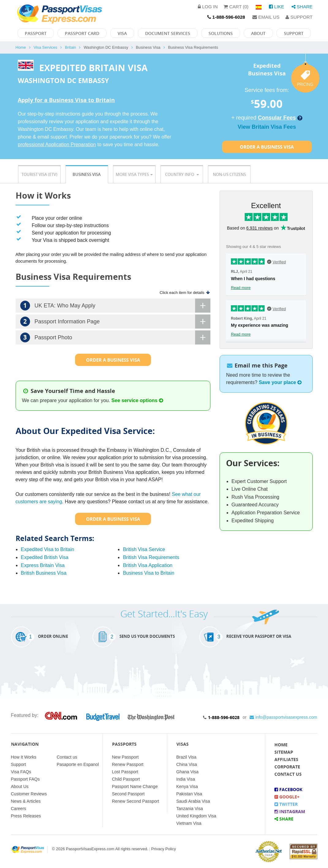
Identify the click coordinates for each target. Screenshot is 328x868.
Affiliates (286, 759)
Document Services (168, 33)
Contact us (67, 757)
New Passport (125, 757)
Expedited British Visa (45, 557)
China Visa (187, 764)
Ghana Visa (188, 772)
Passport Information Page (115, 322)
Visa (122, 33)
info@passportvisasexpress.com (283, 717)
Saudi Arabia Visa (193, 801)
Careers (19, 809)
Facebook (288, 789)
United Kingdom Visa (196, 816)
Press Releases (26, 816)
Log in (208, 7)
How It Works (24, 757)
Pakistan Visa (189, 794)
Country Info (182, 174)
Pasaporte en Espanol (78, 764)
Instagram (290, 811)
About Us (20, 786)
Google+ (287, 797)
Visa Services (45, 47)
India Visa (186, 779)
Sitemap (284, 752)
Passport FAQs (25, 779)
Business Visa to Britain (149, 573)
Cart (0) (236, 7)
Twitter (286, 804)
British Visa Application (148, 565)
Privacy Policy (164, 849)
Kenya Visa (187, 786)
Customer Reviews (29, 794)
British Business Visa (44, 573)
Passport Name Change (135, 786)
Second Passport (128, 794)
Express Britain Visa (43, 565)
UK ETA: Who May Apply (115, 306)
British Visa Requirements (151, 557)
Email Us (266, 17)
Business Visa (87, 174)
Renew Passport (128, 764)
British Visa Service (144, 549)
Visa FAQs (21, 772)
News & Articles (26, 801)
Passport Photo (115, 337)
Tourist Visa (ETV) (39, 174)
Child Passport (126, 779)
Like (277, 7)
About (258, 33)
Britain (70, 47)
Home (21, 47)
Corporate (287, 767)
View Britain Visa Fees (267, 127)
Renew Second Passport (136, 801)
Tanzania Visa (190, 809)
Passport (36, 33)
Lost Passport (125, 772)
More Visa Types (134, 174)
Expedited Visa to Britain (47, 549)
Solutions (221, 33)
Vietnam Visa (189, 823)
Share (302, 7)
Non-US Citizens (229, 174)
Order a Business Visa (267, 147)
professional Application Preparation (57, 145)
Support (299, 17)
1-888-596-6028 (224, 717)
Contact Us (288, 774)
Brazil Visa (187, 757)
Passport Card (82, 33)
